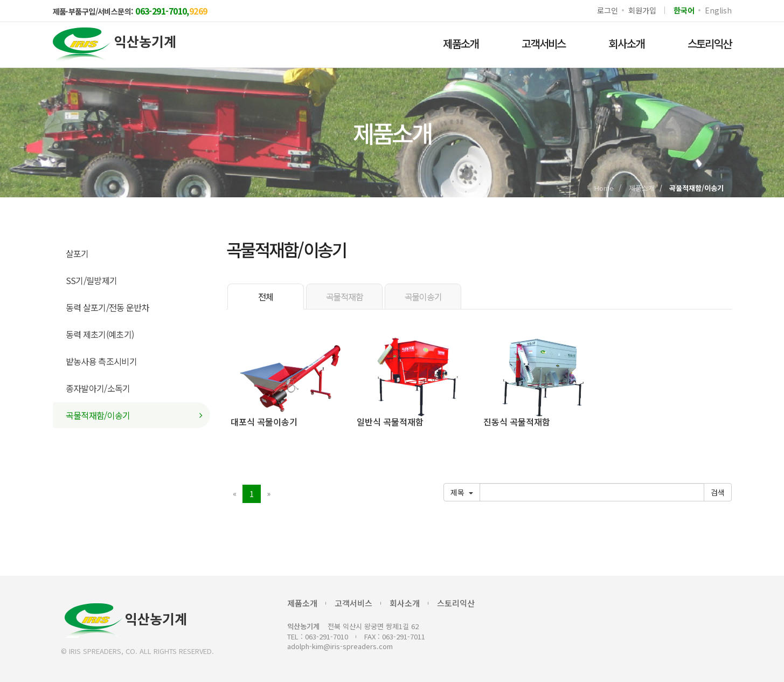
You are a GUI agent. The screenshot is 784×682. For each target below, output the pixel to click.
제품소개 (461, 43)
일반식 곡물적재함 (390, 422)
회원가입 (642, 10)
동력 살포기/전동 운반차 (108, 307)
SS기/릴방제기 (92, 280)
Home (604, 188)
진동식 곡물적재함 (517, 422)
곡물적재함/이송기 (98, 415)
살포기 (77, 253)
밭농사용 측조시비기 (102, 361)
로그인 (607, 10)
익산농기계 (126, 621)
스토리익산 (710, 43)
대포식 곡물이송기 (264, 422)
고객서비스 (544, 43)
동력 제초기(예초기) (100, 334)
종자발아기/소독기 (98, 388)
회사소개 (627, 43)
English (718, 10)
